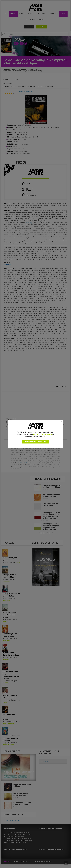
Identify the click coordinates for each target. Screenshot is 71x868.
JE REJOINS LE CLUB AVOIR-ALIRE (36, 442)
